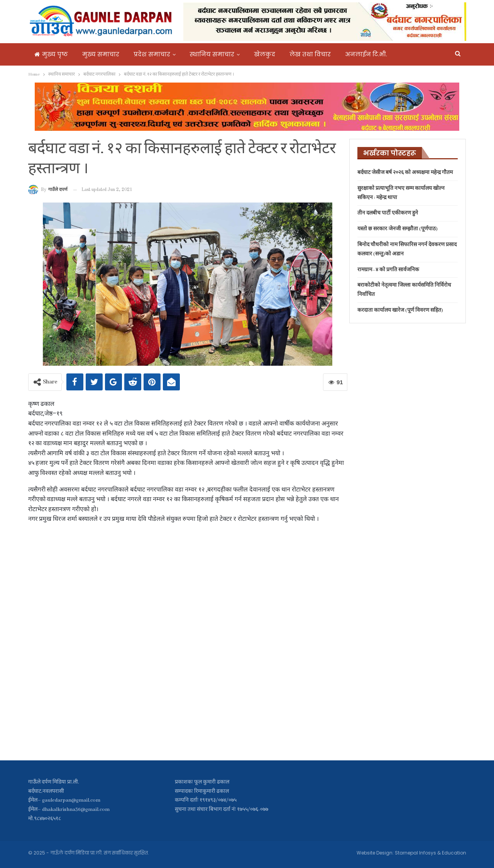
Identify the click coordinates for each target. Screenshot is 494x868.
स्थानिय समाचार (212, 54)
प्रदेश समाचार (152, 54)
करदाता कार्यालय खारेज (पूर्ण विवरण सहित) (400, 310)
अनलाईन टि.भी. (366, 54)
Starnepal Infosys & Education (431, 853)
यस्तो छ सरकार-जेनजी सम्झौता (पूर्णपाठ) (398, 229)
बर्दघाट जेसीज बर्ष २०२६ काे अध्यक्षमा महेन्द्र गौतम (405, 173)
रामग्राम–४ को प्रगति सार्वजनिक (388, 270)
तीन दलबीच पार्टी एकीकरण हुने (388, 213)
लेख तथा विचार (310, 54)
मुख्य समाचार (101, 54)
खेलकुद (265, 54)
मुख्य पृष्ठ (51, 54)
